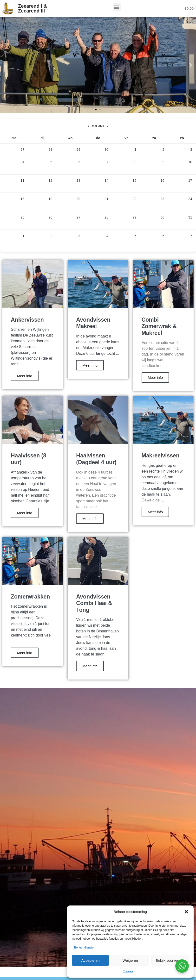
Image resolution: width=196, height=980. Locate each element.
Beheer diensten (85, 948)
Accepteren (91, 960)
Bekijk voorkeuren (170, 960)
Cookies (128, 971)
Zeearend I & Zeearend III (33, 8)
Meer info (25, 376)
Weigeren (130, 960)
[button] (186, 912)
